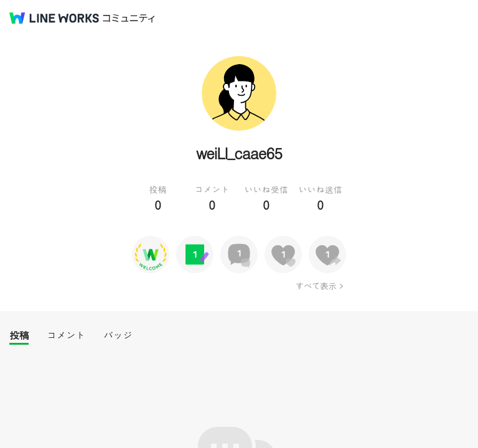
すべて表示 (316, 286)
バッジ (118, 335)
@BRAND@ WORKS (54, 18)
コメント (66, 335)
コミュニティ (129, 18)
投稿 (19, 335)
